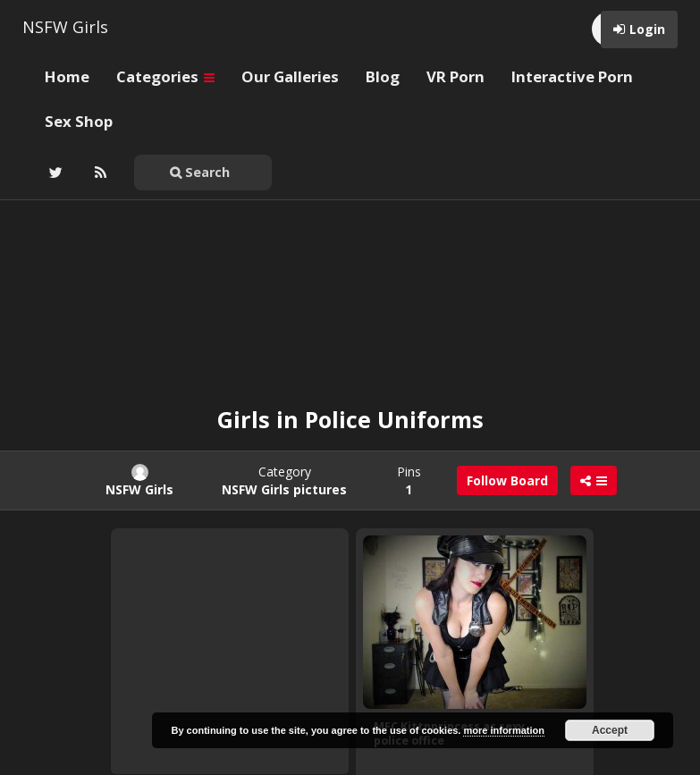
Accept (610, 730)
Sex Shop (79, 121)
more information (503, 730)
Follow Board (507, 480)
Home (67, 76)
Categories (165, 76)
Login (647, 29)
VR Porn (455, 76)
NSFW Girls (65, 27)
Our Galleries (290, 76)
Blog (383, 76)
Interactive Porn (572, 76)
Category (284, 480)
